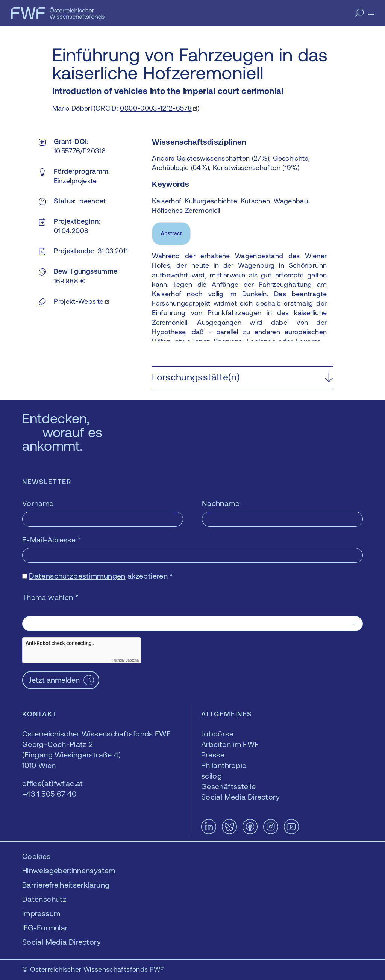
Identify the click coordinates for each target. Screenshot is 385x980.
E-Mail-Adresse (52, 540)
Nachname (221, 503)
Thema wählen (50, 597)
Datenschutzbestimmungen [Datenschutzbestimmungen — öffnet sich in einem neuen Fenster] (77, 576)
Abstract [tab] (171, 233)
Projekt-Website (79, 301)
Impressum (41, 913)
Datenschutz (44, 899)
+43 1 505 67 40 (49, 794)
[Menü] (371, 13)
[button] (242, 377)
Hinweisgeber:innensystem (69, 870)
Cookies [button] (36, 856)
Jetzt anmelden (54, 680)
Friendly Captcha (125, 660)
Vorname (38, 503)
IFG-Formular (45, 928)
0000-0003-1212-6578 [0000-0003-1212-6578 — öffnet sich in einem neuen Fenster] (156, 108)
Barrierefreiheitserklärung (66, 885)
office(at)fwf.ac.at (53, 783)
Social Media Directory (61, 942)
